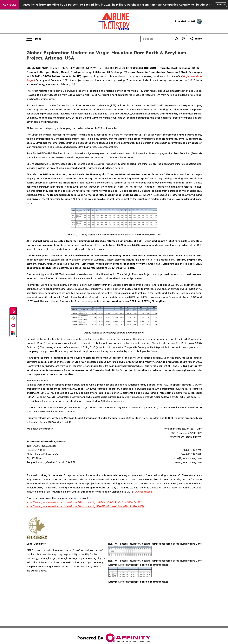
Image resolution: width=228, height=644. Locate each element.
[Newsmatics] (13, 333)
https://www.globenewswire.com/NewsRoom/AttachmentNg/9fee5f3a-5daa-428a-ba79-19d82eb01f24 (85, 506)
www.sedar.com (144, 492)
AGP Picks (9, 5)
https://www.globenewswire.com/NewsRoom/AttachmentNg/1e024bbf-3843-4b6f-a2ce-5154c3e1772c (85, 502)
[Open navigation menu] (34, 39)
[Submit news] (13, 311)
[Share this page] (196, 39)
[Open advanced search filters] (183, 39)
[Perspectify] (13, 318)
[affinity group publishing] (13, 326)
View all (221, 5)
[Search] (157, 39)
